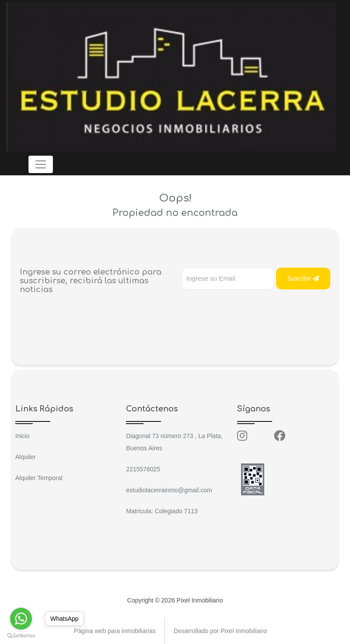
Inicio (23, 436)
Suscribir (303, 278)
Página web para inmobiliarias (115, 631)
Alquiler (26, 457)
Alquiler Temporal (39, 478)
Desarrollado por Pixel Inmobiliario (220, 631)
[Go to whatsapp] (21, 619)
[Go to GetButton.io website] (21, 635)
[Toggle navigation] (41, 164)
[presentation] (248, 307)
